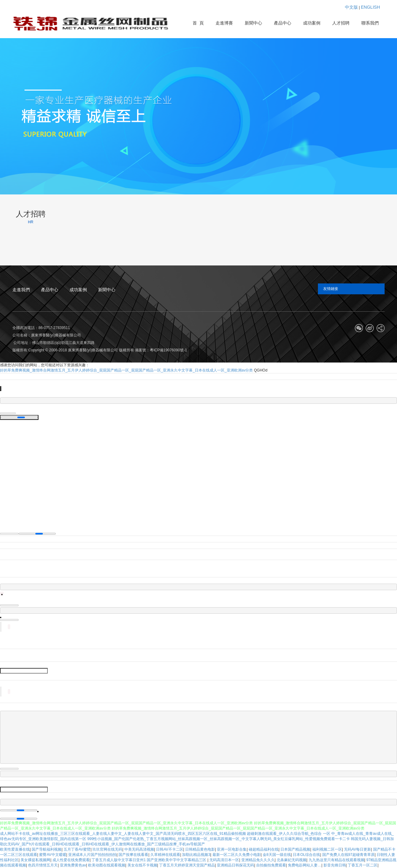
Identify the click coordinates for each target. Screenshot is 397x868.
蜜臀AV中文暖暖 (53, 855)
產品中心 (50, 290)
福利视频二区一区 (327, 849)
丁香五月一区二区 (363, 865)
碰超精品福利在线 (264, 849)
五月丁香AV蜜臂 (77, 849)
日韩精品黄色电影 (200, 849)
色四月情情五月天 (43, 865)
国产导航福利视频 (47, 849)
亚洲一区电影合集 (232, 849)
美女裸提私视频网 (35, 860)
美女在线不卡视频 (142, 865)
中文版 (351, 7)
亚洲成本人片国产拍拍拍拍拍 (92, 855)
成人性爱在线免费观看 (71, 860)
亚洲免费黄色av (73, 865)
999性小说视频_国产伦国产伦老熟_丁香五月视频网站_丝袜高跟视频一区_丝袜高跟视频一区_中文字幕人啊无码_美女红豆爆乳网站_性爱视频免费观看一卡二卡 (219, 839)
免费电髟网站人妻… (305, 865)
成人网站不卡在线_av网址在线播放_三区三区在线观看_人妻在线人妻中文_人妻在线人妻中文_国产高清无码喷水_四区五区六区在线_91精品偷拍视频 (123, 834)
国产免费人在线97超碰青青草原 (348, 855)
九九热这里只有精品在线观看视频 (337, 860)
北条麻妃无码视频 (292, 860)
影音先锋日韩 (335, 865)
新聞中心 (107, 290)
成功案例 (78, 290)
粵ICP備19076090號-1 (168, 350)
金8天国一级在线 (277, 855)
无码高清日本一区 (224, 860)
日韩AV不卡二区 (170, 849)
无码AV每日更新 (357, 849)
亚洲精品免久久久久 (258, 860)
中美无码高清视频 (139, 849)
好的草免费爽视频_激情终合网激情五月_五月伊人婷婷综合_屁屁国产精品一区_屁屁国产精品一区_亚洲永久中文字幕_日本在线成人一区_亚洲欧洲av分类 (126, 370)
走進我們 (21, 290)
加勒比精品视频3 (196, 855)
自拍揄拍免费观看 (271, 865)
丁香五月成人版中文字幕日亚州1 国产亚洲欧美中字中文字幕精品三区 (149, 860)
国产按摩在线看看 (133, 855)
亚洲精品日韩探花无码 (235, 865)
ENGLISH (370, 7)
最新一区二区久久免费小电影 (237, 855)
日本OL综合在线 (306, 855)
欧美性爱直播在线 (15, 849)
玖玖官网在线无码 (107, 849)
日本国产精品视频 (295, 849)
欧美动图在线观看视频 (107, 865)
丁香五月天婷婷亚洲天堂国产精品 (187, 865)
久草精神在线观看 (165, 855)
